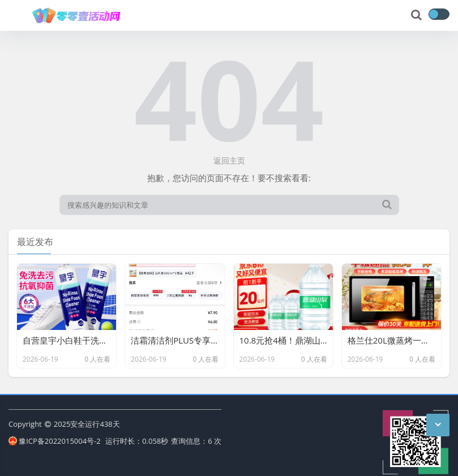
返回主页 (229, 160)
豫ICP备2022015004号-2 (55, 441)
